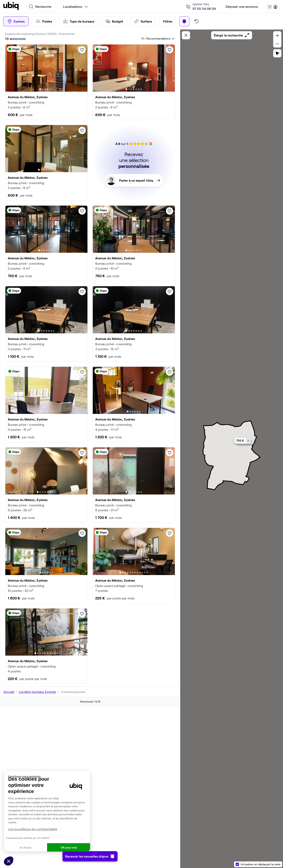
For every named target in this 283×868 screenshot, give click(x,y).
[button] (9, 861)
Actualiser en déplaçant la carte (261, 864)
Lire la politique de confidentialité (33, 829)
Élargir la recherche (232, 35)
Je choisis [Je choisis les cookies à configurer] (25, 847)
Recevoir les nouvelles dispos (90, 856)
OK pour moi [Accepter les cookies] (69, 847)
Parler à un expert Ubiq (133, 180)
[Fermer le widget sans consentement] (49, 777)
